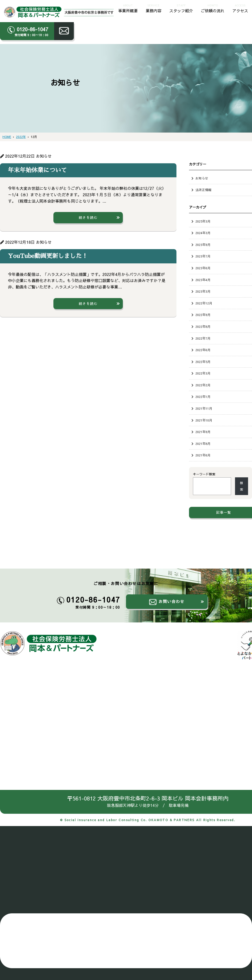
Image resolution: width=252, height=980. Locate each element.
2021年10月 (204, 420)
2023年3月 (203, 291)
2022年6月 (203, 350)
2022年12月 (204, 303)
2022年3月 (203, 373)
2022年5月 (203, 362)
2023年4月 (203, 280)
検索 (242, 486)
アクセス (240, 8)
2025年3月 (203, 221)
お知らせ (202, 178)
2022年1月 (203, 397)
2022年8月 (203, 326)
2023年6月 (203, 268)
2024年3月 (203, 233)
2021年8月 (203, 444)
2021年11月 (204, 408)
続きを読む (88, 217)
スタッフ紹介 (181, 8)
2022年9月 (203, 315)
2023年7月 (203, 256)
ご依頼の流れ (213, 8)
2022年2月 (203, 385)
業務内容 (154, 8)
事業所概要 (128, 8)
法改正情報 (203, 190)
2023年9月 (203, 245)
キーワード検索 (204, 474)
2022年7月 (203, 338)
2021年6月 (203, 455)
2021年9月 (203, 432)
